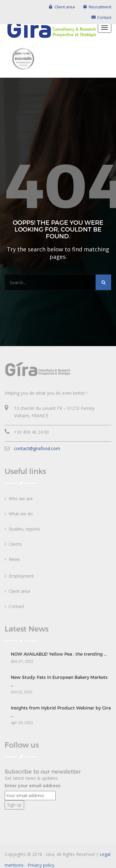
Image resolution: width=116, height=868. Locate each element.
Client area (19, 591)
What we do (21, 514)
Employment (21, 576)
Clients (15, 544)
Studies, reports (24, 529)
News (14, 559)
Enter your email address (33, 786)
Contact (17, 606)
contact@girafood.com (37, 448)
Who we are (21, 499)
